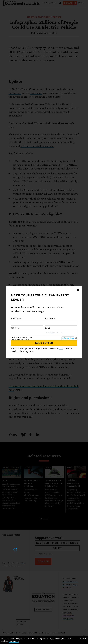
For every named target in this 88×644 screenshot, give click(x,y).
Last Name (61, 321)
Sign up (19, 339)
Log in (13, 339)
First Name (27, 321)
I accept (82, 639)
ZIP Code (27, 331)
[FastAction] (68, 338)
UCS (61, 348)
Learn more (14, 641)
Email (61, 331)
